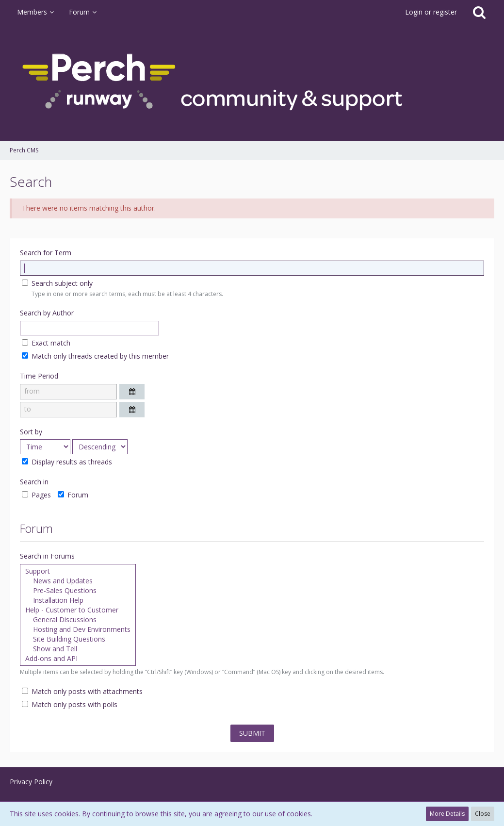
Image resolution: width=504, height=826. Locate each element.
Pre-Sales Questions (78, 591)
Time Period (39, 376)
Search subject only (57, 283)
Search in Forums (47, 556)
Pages (36, 495)
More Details (447, 814)
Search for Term (46, 253)
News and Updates (78, 581)
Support (78, 571)
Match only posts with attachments (82, 691)
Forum (73, 495)
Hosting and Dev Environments (78, 629)
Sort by (31, 432)
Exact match (46, 343)
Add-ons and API (78, 659)
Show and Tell (78, 649)
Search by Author (47, 313)
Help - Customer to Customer (78, 610)
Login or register (431, 12)
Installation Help (78, 600)
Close (483, 814)
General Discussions (78, 620)
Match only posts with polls (70, 704)
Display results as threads (67, 462)
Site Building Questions (78, 639)
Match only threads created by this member (95, 356)
